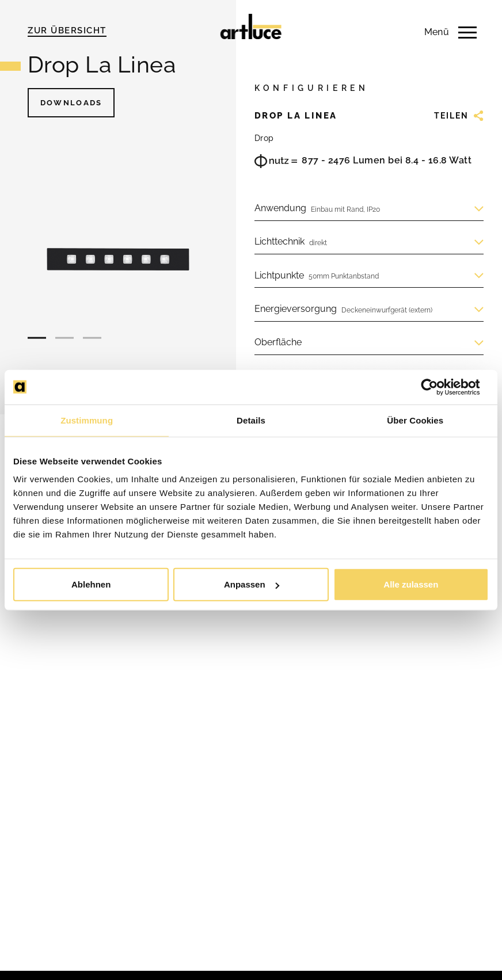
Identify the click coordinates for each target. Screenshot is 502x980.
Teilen (459, 116)
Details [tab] (251, 420)
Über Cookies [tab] (415, 420)
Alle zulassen (411, 584)
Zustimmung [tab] (87, 420)
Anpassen (252, 584)
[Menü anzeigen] (441, 32)
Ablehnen (91, 584)
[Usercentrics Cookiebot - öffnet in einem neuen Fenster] (438, 387)
